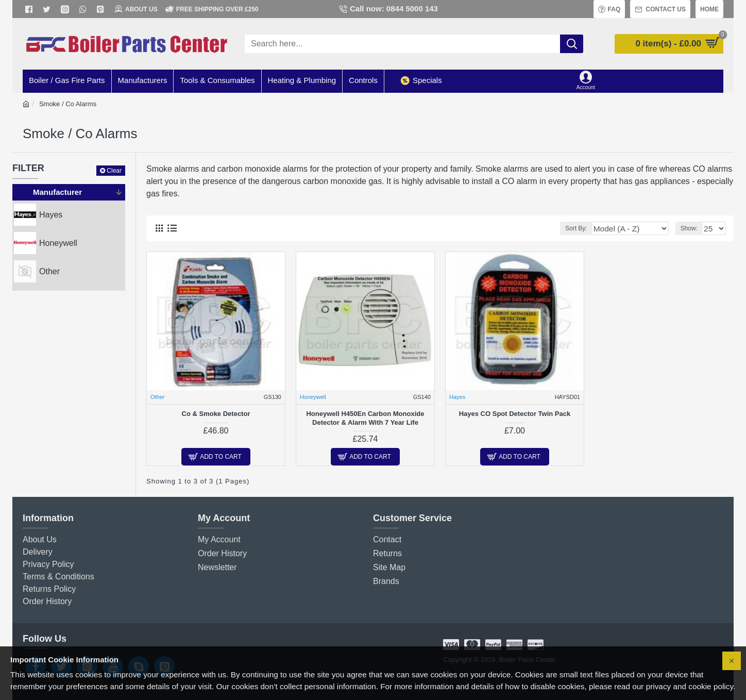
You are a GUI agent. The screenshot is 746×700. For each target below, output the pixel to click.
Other (158, 397)
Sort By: (594, 228)
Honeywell (313, 397)
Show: (692, 228)
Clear (114, 171)
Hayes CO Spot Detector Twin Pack (515, 414)
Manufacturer (57, 192)
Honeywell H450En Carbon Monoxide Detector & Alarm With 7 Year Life (365, 418)
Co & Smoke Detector (216, 414)
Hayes (457, 397)
